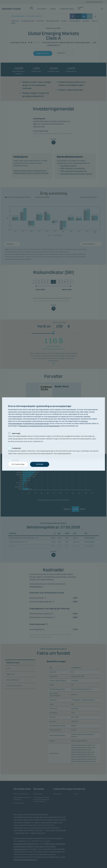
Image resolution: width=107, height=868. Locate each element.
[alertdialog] (53, 434)
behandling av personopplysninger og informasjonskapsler (40, 426)
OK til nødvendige (18, 464)
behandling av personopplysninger (37, 424)
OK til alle (40, 464)
